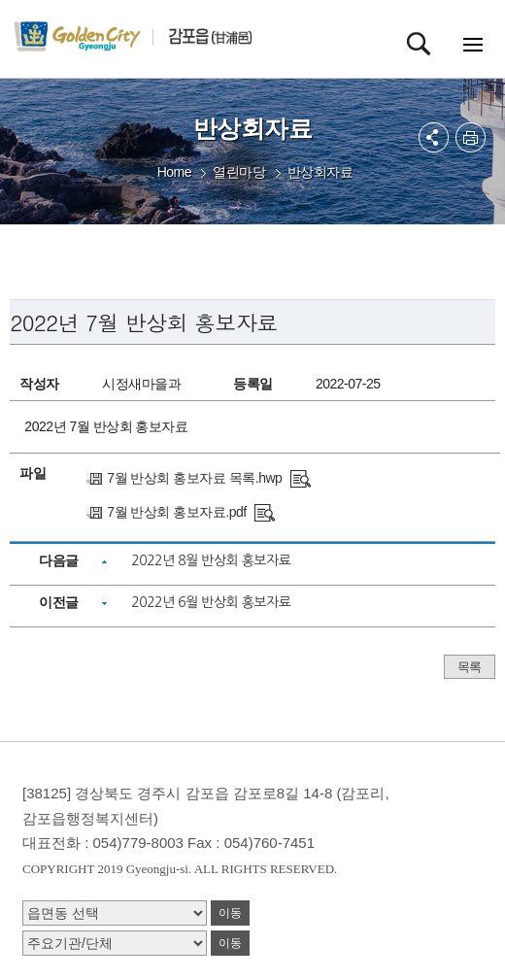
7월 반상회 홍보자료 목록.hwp (194, 478)
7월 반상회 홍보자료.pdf (176, 512)
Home (174, 172)
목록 (470, 667)
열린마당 (239, 172)
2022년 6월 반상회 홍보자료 (211, 602)
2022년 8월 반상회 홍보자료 (211, 560)
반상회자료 (320, 172)
